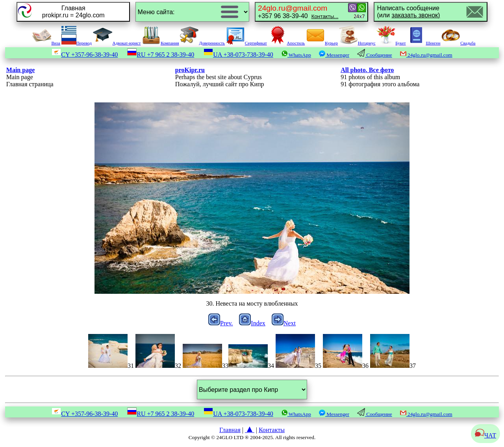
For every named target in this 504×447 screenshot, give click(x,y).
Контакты (272, 430)
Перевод (77, 43)
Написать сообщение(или (408, 12)
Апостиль (287, 43)
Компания (160, 43)
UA (238, 55)
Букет (391, 43)
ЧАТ (485, 435)
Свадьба (458, 43)
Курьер (322, 43)
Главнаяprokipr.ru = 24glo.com (73, 12)
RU (161, 55)
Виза (46, 43)
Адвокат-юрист (117, 43)
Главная (230, 430)
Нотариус (357, 43)
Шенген (423, 43)
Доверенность (202, 43)
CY (85, 55)
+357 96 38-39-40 (298, 12)
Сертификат (246, 43)
